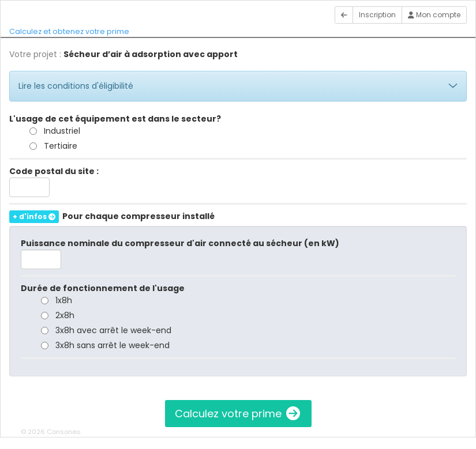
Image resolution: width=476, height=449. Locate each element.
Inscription (377, 15)
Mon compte (434, 15)
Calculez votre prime (238, 414)
